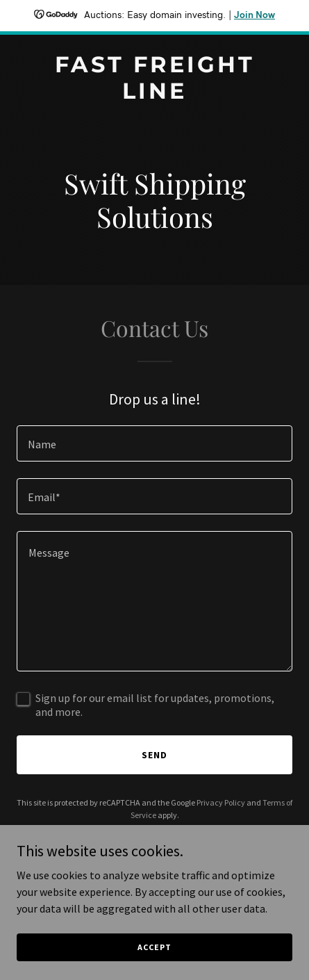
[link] (154, 95)
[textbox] (154, 443)
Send (154, 755)
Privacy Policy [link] (221, 802)
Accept (154, 947)
